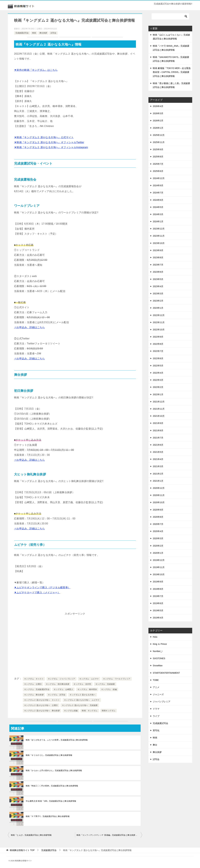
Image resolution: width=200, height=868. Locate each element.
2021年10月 (159, 416)
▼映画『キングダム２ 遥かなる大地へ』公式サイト (44, 137)
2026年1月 (158, 128)
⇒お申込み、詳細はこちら (29, 327)
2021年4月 (158, 459)
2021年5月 (158, 452)
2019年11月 (159, 567)
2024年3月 (158, 214)
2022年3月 (158, 380)
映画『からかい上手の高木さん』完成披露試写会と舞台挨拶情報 (54, 771)
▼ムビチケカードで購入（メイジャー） (37, 592)
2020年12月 (159, 488)
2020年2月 (158, 546)
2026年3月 (158, 113)
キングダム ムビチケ (89, 679)
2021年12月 (159, 402)
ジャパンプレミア (162, 702)
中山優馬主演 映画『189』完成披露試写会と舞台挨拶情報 (51, 801)
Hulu (155, 637)
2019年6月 (158, 603)
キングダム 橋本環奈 (87, 689)
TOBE (156, 680)
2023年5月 (158, 279)
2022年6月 (158, 358)
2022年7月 (158, 351)
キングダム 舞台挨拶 (34, 695)
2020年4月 (158, 531)
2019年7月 (158, 596)
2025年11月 (159, 142)
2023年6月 (158, 272)
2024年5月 (158, 207)
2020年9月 (158, 510)
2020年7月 (158, 524)
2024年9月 (158, 185)
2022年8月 (158, 344)
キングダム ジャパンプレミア (62, 679)
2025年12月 (159, 135)
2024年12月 (159, 178)
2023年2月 (158, 301)
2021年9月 (158, 423)
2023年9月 (158, 250)
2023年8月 (158, 258)
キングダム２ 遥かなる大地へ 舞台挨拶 (42, 711)
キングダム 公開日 (33, 684)
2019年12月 (159, 560)
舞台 (155, 745)
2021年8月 (158, 430)
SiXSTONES (159, 658)
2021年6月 (158, 445)
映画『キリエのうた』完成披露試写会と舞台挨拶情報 (49, 755)
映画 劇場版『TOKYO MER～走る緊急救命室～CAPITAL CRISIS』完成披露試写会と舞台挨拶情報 (172, 72)
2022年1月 (158, 394)
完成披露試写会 (22, 33)
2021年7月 (158, 438)
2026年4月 (158, 106)
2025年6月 (158, 171)
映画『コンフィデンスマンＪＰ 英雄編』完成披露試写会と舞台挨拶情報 (108, 835)
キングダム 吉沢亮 (82, 684)
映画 (34, 33)
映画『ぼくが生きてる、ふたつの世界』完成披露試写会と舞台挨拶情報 (57, 740)
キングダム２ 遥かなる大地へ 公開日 (41, 705)
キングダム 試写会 (57, 695)
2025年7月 (158, 164)
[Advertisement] (75, 638)
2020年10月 (159, 502)
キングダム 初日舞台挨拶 (58, 684)
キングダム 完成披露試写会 (37, 689)
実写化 (156, 730)
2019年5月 (158, 610)
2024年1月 (158, 221)
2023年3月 (158, 294)
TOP (22, 850)
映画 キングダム (90, 711)
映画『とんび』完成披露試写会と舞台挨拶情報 (31, 835)
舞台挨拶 (43, 33)
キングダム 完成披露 (105, 684)
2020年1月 (158, 553)
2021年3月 (158, 466)
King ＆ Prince (160, 644)
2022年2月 (158, 387)
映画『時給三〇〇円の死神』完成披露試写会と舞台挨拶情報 (52, 786)
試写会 (53, 33)
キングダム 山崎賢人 (63, 689)
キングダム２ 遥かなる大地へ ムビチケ (82, 700)
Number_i (158, 651)
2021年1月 (158, 481)
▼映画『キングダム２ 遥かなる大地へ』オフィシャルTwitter (49, 142)
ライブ (156, 716)
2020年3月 (158, 538)
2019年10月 (159, 574)
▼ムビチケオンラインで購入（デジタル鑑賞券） (42, 587)
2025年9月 (158, 149)
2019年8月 (158, 589)
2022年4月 (158, 373)
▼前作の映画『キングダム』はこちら (36, 70)
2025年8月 (158, 157)
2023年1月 (158, 308)
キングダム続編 (71, 711)
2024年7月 (158, 193)
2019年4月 (158, 618)
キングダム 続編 (109, 689)
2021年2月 (158, 474)
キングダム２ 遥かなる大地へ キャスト (42, 700)
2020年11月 (159, 495)
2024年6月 (158, 200)
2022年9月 (158, 337)
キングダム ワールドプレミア (117, 679)
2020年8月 (158, 517)
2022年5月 (158, 366)
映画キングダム (109, 711)
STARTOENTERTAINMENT (166, 673)
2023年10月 (159, 243)
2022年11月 (159, 322)
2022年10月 (159, 330)
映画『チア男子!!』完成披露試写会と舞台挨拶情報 (48, 816)
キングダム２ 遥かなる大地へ (83, 695)
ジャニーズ (158, 694)
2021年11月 (159, 409)
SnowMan (158, 666)
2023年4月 (158, 286)
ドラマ (156, 709)
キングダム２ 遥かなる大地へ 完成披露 (80, 705)
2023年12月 (159, 229)
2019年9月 (158, 582)
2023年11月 (159, 236)
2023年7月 (158, 265)
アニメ (156, 687)
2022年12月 (159, 315)
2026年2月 (158, 121)
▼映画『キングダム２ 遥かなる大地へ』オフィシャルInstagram (51, 147)
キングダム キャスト (34, 679)
